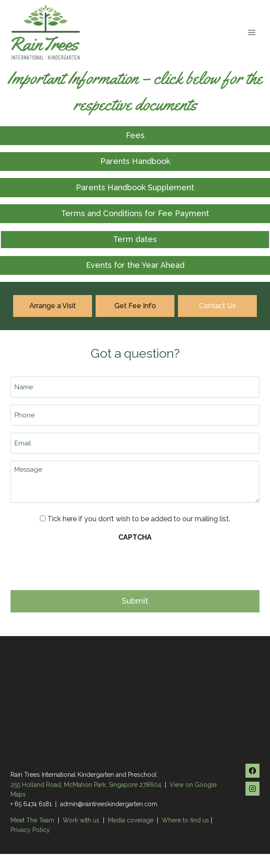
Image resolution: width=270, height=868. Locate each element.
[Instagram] (252, 789)
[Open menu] (251, 32)
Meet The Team (33, 820)
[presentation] (77, 563)
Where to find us (185, 820)
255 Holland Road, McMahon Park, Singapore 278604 (86, 785)
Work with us (81, 820)
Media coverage (131, 820)
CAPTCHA (135, 537)
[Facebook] (252, 771)
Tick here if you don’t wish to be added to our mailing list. (139, 519)
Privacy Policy (30, 830)
